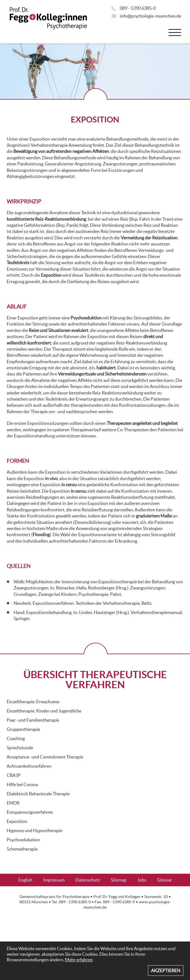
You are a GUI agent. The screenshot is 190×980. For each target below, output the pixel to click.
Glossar (165, 880)
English (25, 880)
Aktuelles (105, 892)
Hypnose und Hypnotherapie (35, 830)
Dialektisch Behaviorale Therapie (38, 794)
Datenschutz (88, 880)
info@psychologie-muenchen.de (150, 16)
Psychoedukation (23, 840)
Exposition (17, 821)
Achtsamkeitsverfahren (29, 766)
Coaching (16, 738)
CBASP (14, 775)
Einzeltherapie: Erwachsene (33, 702)
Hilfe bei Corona (22, 784)
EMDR (13, 803)
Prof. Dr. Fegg (105, 897)
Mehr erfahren (79, 960)
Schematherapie (22, 849)
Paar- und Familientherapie (33, 720)
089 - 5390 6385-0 (138, 8)
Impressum (54, 880)
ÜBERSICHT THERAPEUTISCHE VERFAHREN (95, 679)
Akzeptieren (166, 971)
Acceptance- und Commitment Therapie (45, 757)
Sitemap (119, 880)
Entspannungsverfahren (30, 812)
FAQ (81, 892)
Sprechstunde (20, 748)
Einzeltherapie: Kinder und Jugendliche (44, 711)
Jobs (142, 880)
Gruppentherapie (23, 729)
